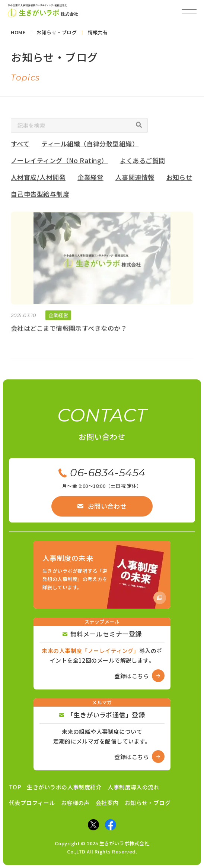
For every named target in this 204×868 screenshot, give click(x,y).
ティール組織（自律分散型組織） (90, 146)
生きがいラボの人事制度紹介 (64, 787)
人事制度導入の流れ (133, 787)
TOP (15, 787)
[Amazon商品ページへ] (102, 575)
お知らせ (179, 179)
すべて (20, 146)
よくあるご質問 (143, 162)
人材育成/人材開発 (38, 179)
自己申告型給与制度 (40, 195)
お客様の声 (75, 803)
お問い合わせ (102, 506)
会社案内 (107, 803)
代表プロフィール (32, 803)
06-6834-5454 (102, 473)
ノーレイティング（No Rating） (59, 162)
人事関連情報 (135, 179)
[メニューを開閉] (189, 11)
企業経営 (90, 179)
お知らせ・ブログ (148, 803)
